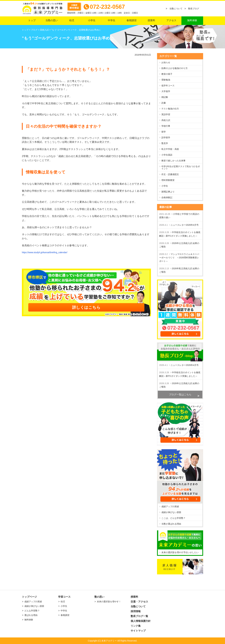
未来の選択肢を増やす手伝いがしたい (180, 552)
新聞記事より (168, 192)
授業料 (151, 20)
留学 (164, 132)
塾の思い (99, 597)
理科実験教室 (168, 180)
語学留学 (166, 138)
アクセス (171, 20)
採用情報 (136, 611)
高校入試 (166, 120)
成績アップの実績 (170, 506)
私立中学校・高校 (170, 149)
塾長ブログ (194, 9)
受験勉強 (166, 80)
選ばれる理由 (31, 615)
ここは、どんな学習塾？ (173, 518)
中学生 (112, 20)
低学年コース (168, 86)
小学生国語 (167, 155)
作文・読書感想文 (170, 174)
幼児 (72, 20)
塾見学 (165, 143)
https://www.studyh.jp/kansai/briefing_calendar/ (45, 252)
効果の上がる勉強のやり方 (175, 68)
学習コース (64, 597)
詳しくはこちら (86, 307)
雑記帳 (165, 97)
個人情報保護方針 (141, 621)
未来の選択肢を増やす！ (109, 602)
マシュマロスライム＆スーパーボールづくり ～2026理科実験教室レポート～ (179, 258)
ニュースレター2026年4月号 (185, 225)
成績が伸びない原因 (171, 512)
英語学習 (166, 114)
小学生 (92, 20)
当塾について (176, 9)
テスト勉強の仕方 (170, 109)
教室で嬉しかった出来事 (173, 161)
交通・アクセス (139, 602)
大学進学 (166, 91)
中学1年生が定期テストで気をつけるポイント (181, 167)
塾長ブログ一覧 (139, 616)
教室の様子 (167, 74)
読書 (164, 103)
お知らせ (166, 62)
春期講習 (132, 20)
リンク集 (136, 626)
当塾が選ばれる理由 (171, 524)
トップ (32, 20)
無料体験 (192, 20)
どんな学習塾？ (32, 611)
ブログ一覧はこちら (180, 395)
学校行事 (166, 126)
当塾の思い (52, 20)
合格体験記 (167, 197)
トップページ (29, 597)
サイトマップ (138, 631)
